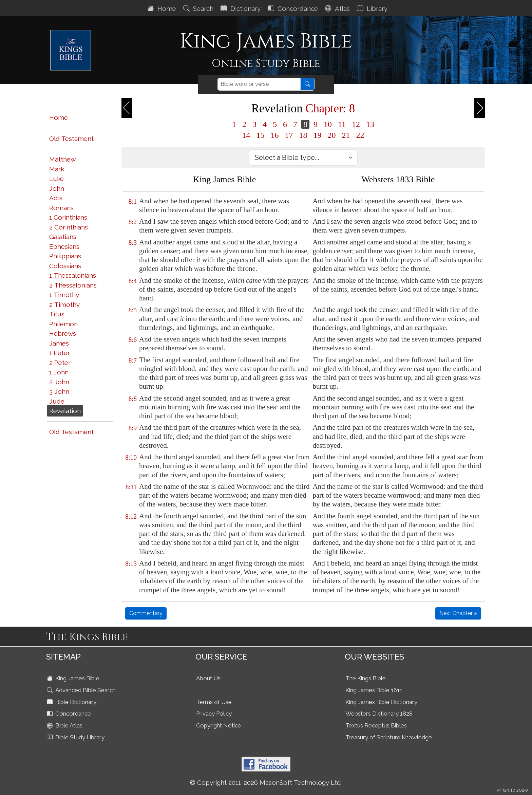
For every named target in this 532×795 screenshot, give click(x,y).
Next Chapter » (458, 613)
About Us (208, 678)
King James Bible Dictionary (381, 702)
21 (346, 135)
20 (332, 135)
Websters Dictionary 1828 (379, 714)
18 (303, 135)
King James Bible (74, 678)
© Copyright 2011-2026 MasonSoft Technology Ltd (265, 782)
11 (342, 124)
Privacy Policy (214, 714)
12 (356, 124)
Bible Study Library (76, 737)
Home (163, 8)
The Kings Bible (366, 678)
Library (373, 8)
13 (370, 124)
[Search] (259, 84)
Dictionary (241, 8)
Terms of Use (214, 702)
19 (318, 135)
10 (328, 124)
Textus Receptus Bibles (376, 725)
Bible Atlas (65, 725)
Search (199, 8)
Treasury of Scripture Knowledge (389, 737)
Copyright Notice (219, 725)
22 (360, 135)
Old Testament (71, 138)
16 (275, 135)
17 (289, 135)
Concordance (294, 8)
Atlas (338, 8)
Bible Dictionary (72, 702)
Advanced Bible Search (82, 690)
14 (246, 135)
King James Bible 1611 (374, 690)
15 (261, 135)
